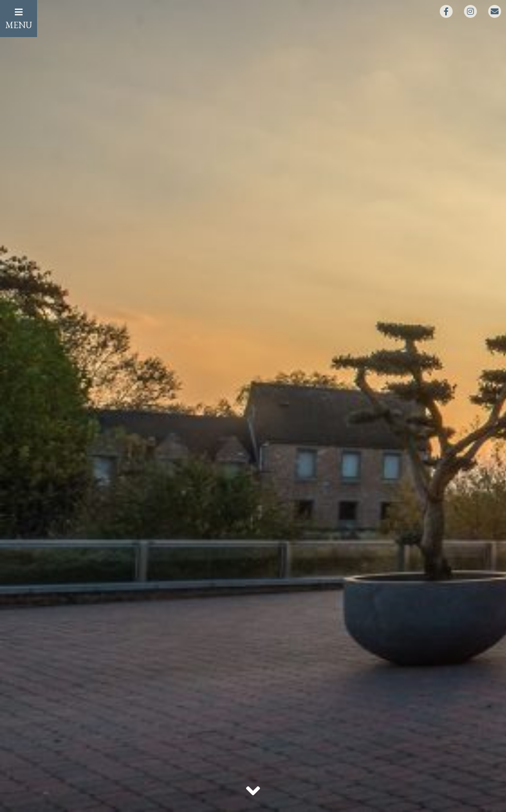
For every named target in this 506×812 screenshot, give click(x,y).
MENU (19, 19)
